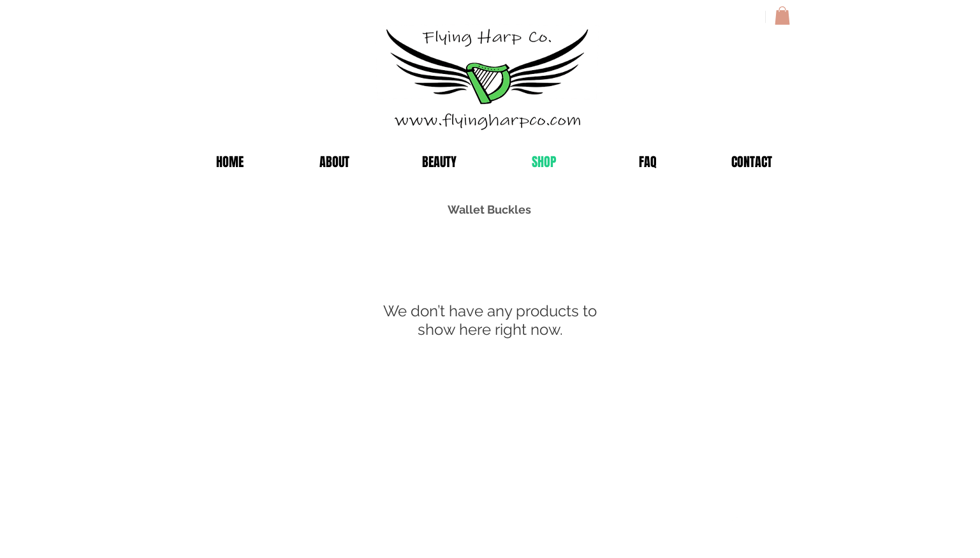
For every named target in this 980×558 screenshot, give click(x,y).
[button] (782, 16)
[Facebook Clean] (734, 524)
